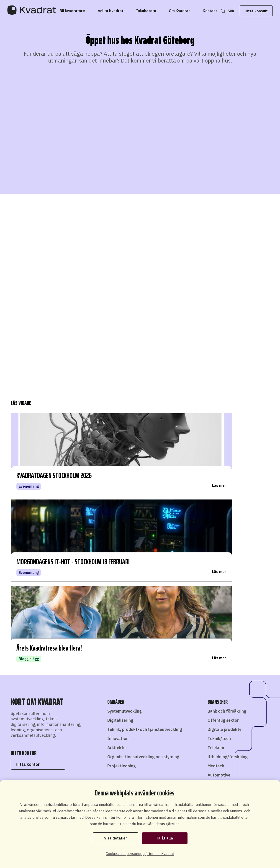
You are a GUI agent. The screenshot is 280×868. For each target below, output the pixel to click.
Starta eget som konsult (180, 769)
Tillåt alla (165, 838)
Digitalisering (120, 548)
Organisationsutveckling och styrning (143, 584)
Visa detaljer (116, 838)
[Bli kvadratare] (80, 11)
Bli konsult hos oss (138, 767)
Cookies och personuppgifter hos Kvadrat (140, 854)
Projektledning (122, 593)
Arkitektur (117, 575)
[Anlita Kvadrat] (118, 11)
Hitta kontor (38, 592)
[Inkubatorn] (153, 11)
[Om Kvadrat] (187, 11)
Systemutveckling (125, 539)
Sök (223, 11)
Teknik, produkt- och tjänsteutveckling (145, 557)
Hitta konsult (249, 11)
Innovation (118, 566)
